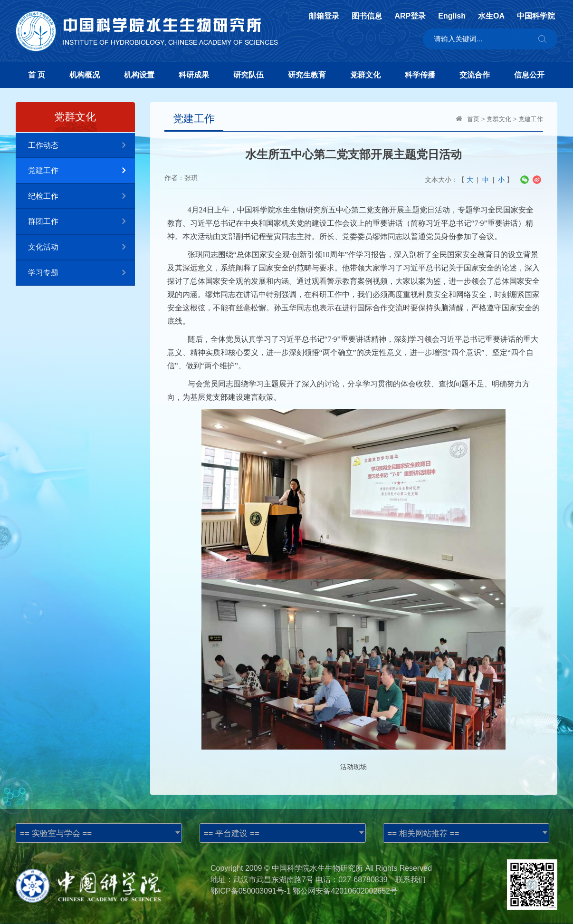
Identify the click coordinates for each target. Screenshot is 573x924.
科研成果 (194, 75)
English (452, 16)
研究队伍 (248, 75)
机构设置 (139, 75)
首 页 (37, 75)
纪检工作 (81, 197)
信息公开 (529, 75)
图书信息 (367, 16)
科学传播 (420, 75)
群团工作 (81, 222)
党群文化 (365, 75)
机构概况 (85, 75)
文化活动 (81, 247)
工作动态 (81, 146)
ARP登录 (410, 16)
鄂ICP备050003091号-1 (251, 891)
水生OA (491, 16)
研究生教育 (307, 75)
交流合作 (475, 75)
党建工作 (81, 171)
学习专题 (81, 273)
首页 (473, 119)
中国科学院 (536, 16)
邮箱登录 (324, 16)
